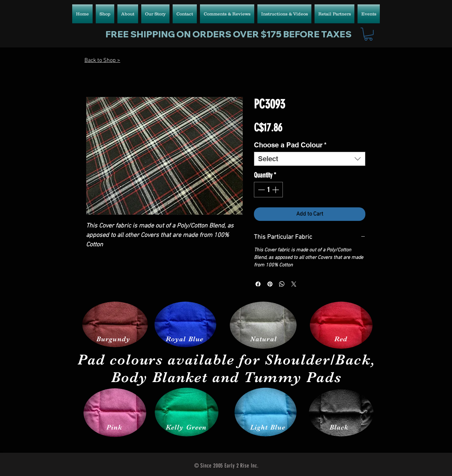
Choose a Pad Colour (290, 145)
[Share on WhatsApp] (282, 284)
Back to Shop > (102, 60)
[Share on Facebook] (258, 284)
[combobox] (310, 159)
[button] (368, 34)
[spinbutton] (268, 190)
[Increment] (276, 190)
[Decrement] (261, 190)
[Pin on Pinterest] (270, 284)
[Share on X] (294, 284)
